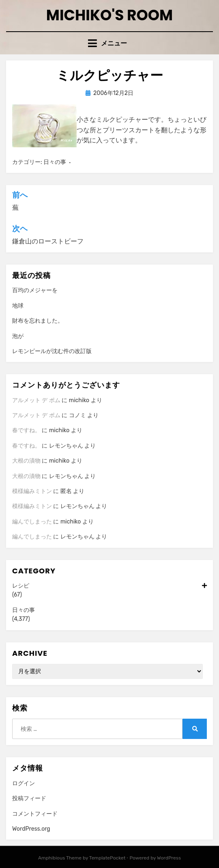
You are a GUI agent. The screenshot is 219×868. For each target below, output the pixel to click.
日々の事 (55, 162)
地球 (18, 306)
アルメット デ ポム (36, 400)
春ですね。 (26, 430)
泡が (18, 336)
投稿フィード (29, 798)
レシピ (109, 586)
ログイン (24, 783)
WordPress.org (31, 829)
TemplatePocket (107, 858)
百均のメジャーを (35, 290)
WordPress (169, 858)
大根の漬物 (26, 461)
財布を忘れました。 (38, 321)
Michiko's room (109, 15)
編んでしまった (32, 522)
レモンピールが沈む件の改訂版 (52, 351)
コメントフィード (35, 814)
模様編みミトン (32, 491)
